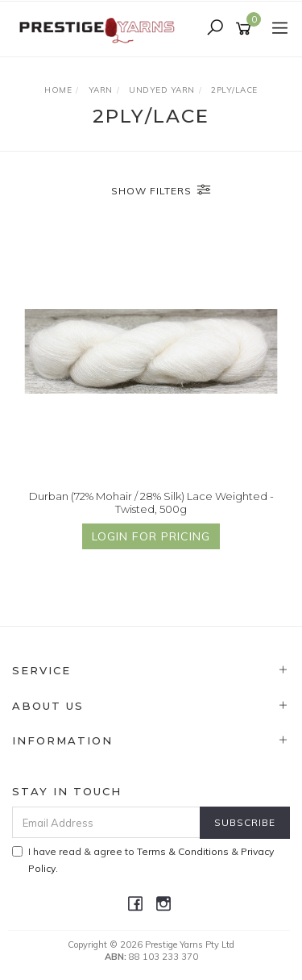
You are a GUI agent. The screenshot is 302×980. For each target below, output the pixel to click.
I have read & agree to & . (143, 860)
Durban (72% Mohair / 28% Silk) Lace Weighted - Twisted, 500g (151, 503)
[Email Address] (106, 822)
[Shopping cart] (246, 29)
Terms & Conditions (183, 851)
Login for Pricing (151, 536)
